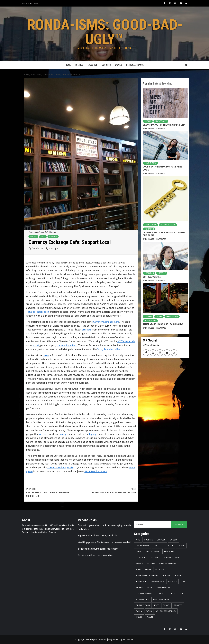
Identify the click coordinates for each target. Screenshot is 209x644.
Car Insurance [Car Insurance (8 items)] (143, 546)
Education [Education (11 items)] (169, 552)
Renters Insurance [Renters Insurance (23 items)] (162, 599)
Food (43, 237)
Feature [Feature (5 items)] (151, 564)
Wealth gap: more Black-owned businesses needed (104, 542)
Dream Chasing (150, 163)
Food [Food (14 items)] (138, 569)
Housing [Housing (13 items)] (167, 575)
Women (119, 65)
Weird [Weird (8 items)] (149, 611)
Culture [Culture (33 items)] (181, 546)
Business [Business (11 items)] (161, 540)
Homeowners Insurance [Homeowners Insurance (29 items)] (147, 575)
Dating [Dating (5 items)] (139, 552)
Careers (159, 317)
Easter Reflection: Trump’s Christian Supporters (54, 492)
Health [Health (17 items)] (148, 569)
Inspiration (149, 229)
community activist (67, 345)
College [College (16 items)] (169, 546)
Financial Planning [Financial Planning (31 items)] (168, 564)
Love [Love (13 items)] (183, 581)
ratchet (43, 434)
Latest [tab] (157, 84)
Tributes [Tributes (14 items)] (178, 605)
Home (68, 65)
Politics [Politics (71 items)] (172, 593)
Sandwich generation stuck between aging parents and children (104, 527)
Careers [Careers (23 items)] (174, 540)
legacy (93, 434)
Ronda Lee (38, 248)
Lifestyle (53, 237)
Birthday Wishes (152, 277)
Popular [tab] (147, 84)
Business (106, 65)
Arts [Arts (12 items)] (138, 540)
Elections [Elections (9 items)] (154, 558)
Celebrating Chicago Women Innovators (109, 491)
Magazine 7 (114, 639)
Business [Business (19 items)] (149, 540)
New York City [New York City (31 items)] (164, 587)
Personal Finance (135, 65)
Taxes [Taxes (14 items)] (157, 605)
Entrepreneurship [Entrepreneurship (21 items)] (172, 558)
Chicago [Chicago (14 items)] (157, 546)
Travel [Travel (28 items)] (167, 605)
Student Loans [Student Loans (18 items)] (143, 605)
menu (46, 355)
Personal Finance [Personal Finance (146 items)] (144, 593)
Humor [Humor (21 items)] (178, 575)
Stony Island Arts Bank (110, 349)
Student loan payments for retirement (98, 549)
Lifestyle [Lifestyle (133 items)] (172, 581)
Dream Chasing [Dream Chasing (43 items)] (153, 552)
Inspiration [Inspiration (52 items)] (141, 581)
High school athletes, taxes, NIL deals (98, 536)
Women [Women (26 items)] (150, 617)
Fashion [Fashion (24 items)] (140, 564)
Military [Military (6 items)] (140, 587)
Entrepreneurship (168, 225)
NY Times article (126, 341)
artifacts (87, 330)
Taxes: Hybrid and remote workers (96, 555)
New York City (161, 121)
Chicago (33, 237)
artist (36, 345)
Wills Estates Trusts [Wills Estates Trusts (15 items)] (166, 611)
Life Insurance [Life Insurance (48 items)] (157, 581)
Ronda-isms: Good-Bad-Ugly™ (105, 32)
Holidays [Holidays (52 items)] (160, 569)
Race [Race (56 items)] (183, 593)
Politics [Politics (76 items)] (161, 593)
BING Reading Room (96, 471)
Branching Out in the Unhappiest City (164, 125)
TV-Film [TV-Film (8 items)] (139, 611)
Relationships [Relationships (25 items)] (142, 599)
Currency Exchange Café (106, 322)
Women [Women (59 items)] (139, 617)
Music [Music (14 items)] (150, 587)
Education (93, 65)
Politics (79, 65)
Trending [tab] (167, 84)
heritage (63, 434)
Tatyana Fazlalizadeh (38, 312)
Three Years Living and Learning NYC (163, 324)
